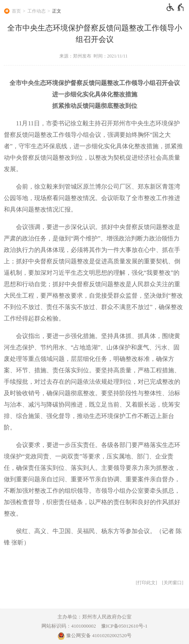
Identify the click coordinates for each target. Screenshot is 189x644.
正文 (57, 11)
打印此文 (146, 583)
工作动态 (37, 11)
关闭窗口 (173, 583)
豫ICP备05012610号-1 (124, 626)
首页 (16, 11)
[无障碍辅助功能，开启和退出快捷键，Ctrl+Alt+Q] (175, 7)
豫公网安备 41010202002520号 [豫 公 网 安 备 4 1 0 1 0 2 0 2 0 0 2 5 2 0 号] (95, 636)
